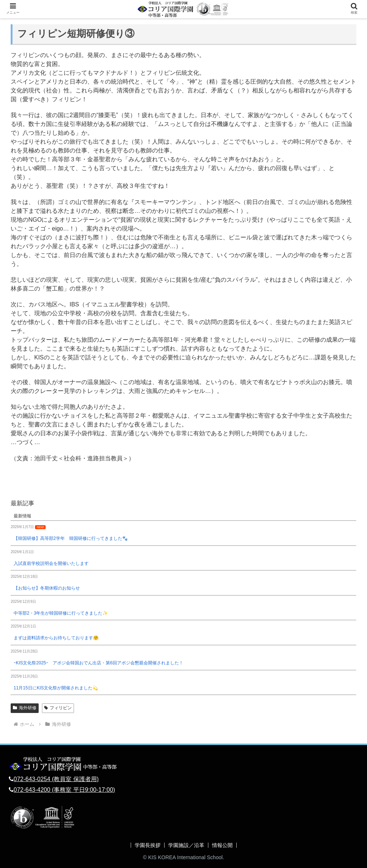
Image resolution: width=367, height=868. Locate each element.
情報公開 (222, 845)
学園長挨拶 (148, 845)
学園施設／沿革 (186, 845)
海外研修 (25, 708)
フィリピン (58, 708)
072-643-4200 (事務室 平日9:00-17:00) (64, 790)
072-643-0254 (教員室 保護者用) (56, 779)
